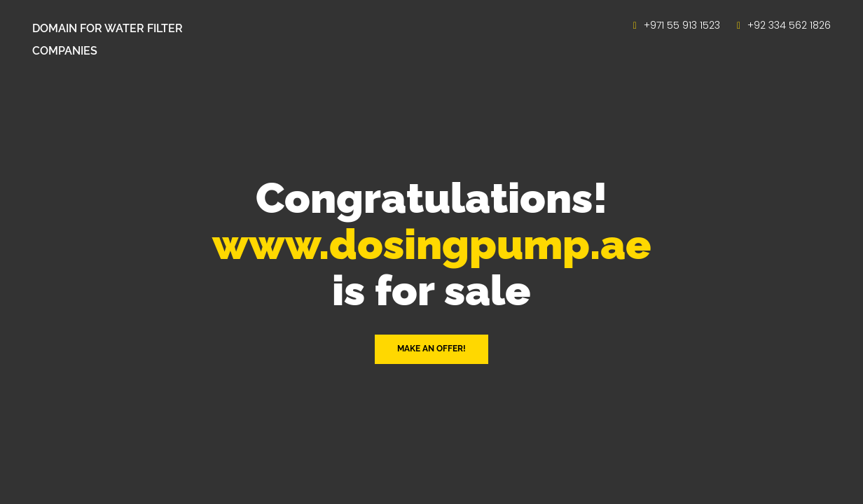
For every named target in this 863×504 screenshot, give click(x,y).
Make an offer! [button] (431, 349)
